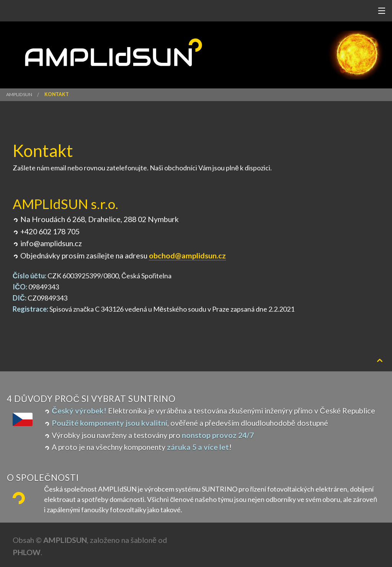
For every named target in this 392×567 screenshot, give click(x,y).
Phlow (27, 552)
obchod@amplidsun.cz (187, 255)
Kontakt (57, 95)
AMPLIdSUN (19, 95)
